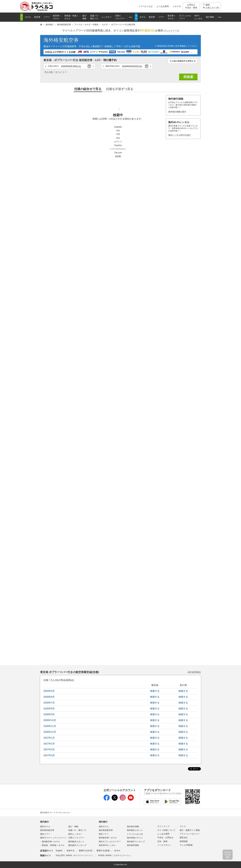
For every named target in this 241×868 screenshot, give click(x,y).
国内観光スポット (76, 842)
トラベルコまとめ (135, 834)
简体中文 (71, 851)
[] (171, 31)
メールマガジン (164, 845)
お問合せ (191, 6)
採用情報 (184, 841)
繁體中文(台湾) (86, 851)
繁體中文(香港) (103, 851)
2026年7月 (49, 703)
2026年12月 (50, 732)
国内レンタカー (75, 834)
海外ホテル (104, 827)
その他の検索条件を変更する (183, 61)
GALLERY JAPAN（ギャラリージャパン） (75, 855)
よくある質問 (163, 6)
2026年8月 (49, 708)
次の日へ (93, 66)
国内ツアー (45, 834)
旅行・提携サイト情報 (190, 830)
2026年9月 (49, 714)
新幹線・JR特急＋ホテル (53, 845)
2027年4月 (49, 755)
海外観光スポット (135, 830)
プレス (183, 826)
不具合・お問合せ (165, 838)
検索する (155, 691)
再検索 (188, 77)
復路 (112, 66)
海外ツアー (104, 834)
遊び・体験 (73, 827)
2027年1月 (49, 738)
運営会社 (184, 838)
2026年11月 (50, 726)
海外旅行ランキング (136, 842)
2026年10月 (50, 720)
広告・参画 (162, 841)
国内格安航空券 (47, 830)
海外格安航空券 (61, 40)
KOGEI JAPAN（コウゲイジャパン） (115, 855)
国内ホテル (45, 827)
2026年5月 (49, 691)
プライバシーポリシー (190, 834)
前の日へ (46, 66)
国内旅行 (45, 822)
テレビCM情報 (186, 845)
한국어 (117, 851)
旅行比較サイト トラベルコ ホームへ (55, 812)
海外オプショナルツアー (110, 842)
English (59, 851)
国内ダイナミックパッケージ (53, 838)
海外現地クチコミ (135, 838)
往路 (53, 66)
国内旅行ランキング (77, 845)
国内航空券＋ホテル (51, 842)
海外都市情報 (133, 845)
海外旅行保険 (133, 827)
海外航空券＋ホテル (108, 838)
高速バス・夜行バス (77, 830)
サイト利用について (166, 830)
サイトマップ (163, 826)
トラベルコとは (145, 6)
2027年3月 (49, 749)
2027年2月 (49, 744)
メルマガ (177, 6)
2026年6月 (49, 697)
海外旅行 (103, 822)
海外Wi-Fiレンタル (107, 845)
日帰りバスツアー (76, 838)
